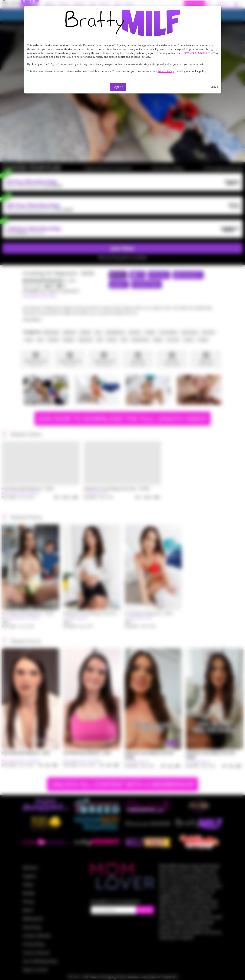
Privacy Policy (166, 71)
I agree (118, 87)
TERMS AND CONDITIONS (197, 53)
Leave (214, 87)
